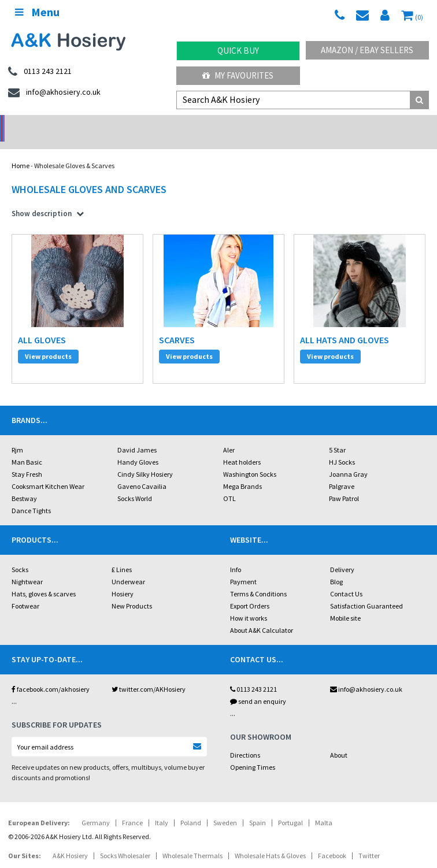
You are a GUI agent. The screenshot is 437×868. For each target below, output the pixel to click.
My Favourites (238, 75)
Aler (229, 421)
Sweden (225, 794)
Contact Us (346, 565)
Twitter (369, 827)
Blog (336, 553)
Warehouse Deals (273, 125)
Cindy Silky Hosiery (145, 445)
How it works (249, 589)
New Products (132, 577)
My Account (164, 125)
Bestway (24, 470)
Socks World (135, 470)
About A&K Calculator (262, 601)
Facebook (332, 827)
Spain (258, 794)
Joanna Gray (348, 445)
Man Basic (27, 433)
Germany (96, 794)
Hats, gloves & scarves (44, 565)
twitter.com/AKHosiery (149, 660)
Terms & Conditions (258, 565)
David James (137, 421)
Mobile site (345, 589)
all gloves (42, 325)
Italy (162, 794)
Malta (324, 794)
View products (48, 341)
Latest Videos (383, 125)
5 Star (337, 421)
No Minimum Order (55, 125)
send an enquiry (258, 672)
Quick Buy (238, 51)
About (339, 726)
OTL (229, 470)
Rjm (17, 421)
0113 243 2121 (253, 660)
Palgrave (342, 457)
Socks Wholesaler (125, 827)
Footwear (25, 577)
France (132, 794)
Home (21, 151)
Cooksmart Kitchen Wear (48, 457)
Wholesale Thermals (192, 827)
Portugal (290, 794)
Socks (20, 541)
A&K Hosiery (70, 827)
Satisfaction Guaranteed (366, 577)
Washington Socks (250, 445)
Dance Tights (31, 482)
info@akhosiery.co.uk (366, 660)
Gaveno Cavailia (142, 457)
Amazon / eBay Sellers (367, 50)
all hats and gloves (345, 325)
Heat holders (242, 433)
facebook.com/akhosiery (51, 660)
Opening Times (253, 738)
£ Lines (122, 541)
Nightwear (27, 553)
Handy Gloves (138, 433)
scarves (177, 325)
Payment (243, 553)
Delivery (342, 541)
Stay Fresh (27, 445)
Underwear (128, 553)
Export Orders (250, 577)
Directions (245, 726)
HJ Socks (342, 433)
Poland (191, 794)
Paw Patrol (344, 470)
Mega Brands (242, 457)
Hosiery (123, 565)
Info (236, 541)
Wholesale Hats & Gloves (270, 827)
